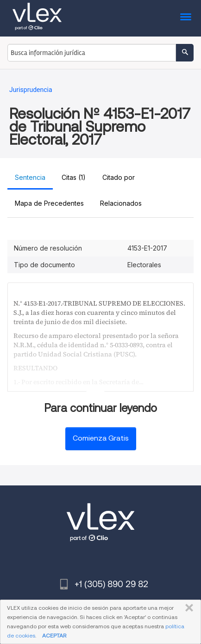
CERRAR (187, 608)
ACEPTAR (54, 635)
